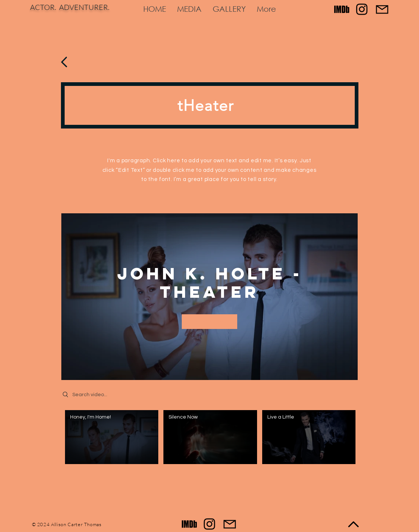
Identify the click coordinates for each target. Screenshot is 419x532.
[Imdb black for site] (342, 9)
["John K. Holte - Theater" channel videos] (209, 439)
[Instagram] (362, 9)
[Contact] (382, 9)
